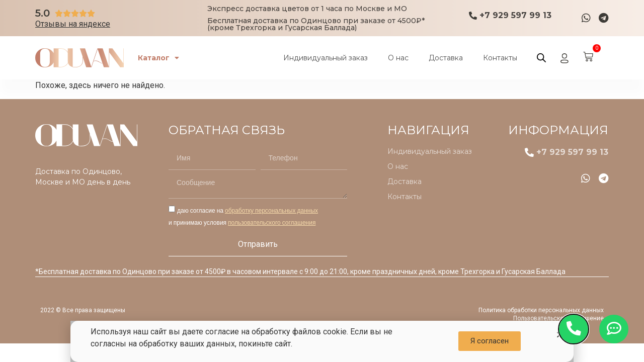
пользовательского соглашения (272, 222)
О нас (398, 58)
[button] (490, 341)
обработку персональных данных (271, 210)
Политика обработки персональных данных (541, 310)
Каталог (159, 58)
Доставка (446, 58)
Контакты (500, 58)
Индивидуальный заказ (326, 58)
